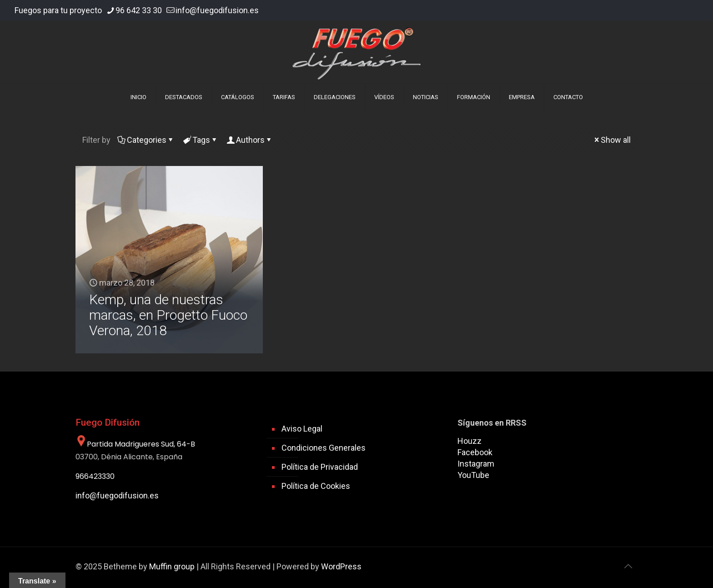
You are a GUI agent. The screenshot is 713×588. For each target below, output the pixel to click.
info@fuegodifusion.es (117, 495)
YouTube (473, 475)
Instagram (476, 464)
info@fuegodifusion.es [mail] (217, 10)
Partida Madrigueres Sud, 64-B (135, 444)
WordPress (341, 566)
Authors (250, 140)
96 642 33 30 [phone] (139, 10)
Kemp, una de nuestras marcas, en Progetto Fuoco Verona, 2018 (168, 315)
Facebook (475, 452)
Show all (612, 140)
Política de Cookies (316, 486)
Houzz (469, 441)
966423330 (95, 476)
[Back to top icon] (628, 566)
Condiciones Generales (324, 448)
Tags (201, 140)
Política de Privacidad (320, 467)
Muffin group (172, 566)
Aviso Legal (302, 429)
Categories (146, 140)
